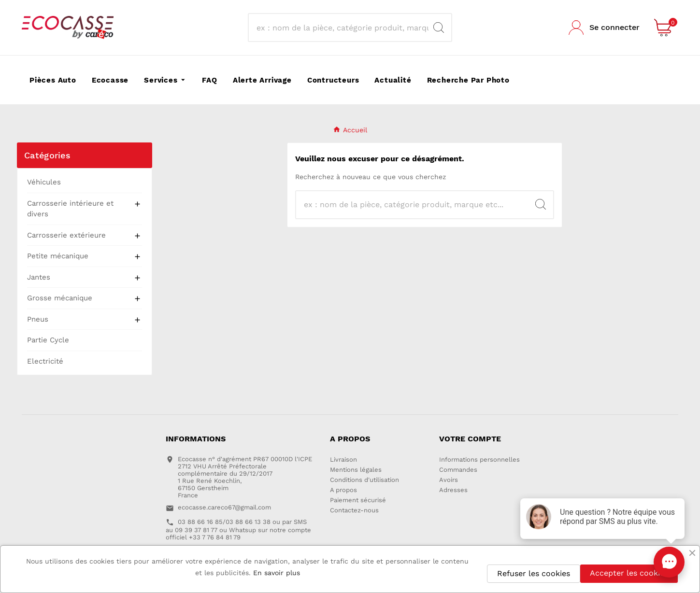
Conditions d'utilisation (364, 480)
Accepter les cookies (629, 573)
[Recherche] (341, 28)
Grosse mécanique (60, 298)
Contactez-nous (354, 510)
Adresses (453, 490)
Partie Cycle (48, 340)
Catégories (47, 155)
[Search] (439, 28)
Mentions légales (356, 470)
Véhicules (44, 182)
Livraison (343, 459)
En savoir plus (277, 573)
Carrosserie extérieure (66, 235)
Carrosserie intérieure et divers (70, 209)
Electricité (45, 361)
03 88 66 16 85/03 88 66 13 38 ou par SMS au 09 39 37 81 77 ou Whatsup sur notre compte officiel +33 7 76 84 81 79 (238, 529)
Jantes (39, 277)
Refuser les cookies (534, 573)
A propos (343, 490)
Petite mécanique (58, 256)
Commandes (458, 470)
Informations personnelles (479, 459)
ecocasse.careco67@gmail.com (224, 507)
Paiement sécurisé (358, 500)
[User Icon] (604, 28)
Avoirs (449, 480)
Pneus (38, 319)
